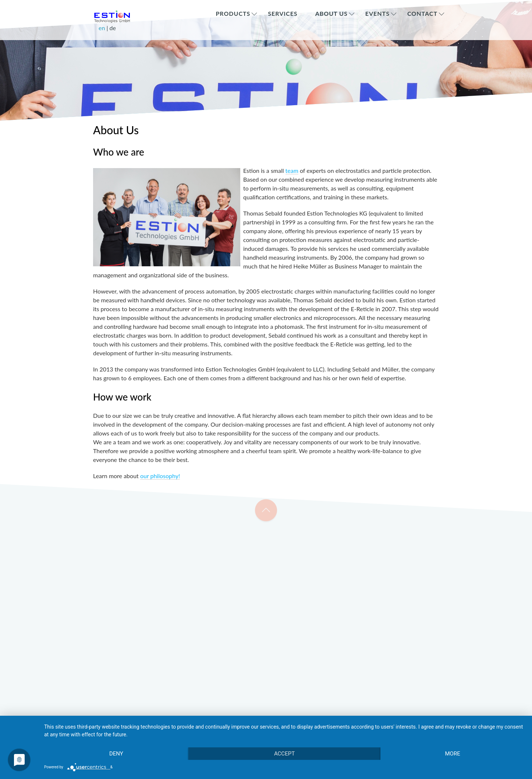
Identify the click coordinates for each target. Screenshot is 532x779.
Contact (422, 13)
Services (283, 13)
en (102, 28)
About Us (331, 13)
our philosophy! (160, 476)
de (113, 28)
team (292, 170)
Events (377, 13)
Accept (284, 754)
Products (233, 13)
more (452, 754)
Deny (116, 754)
